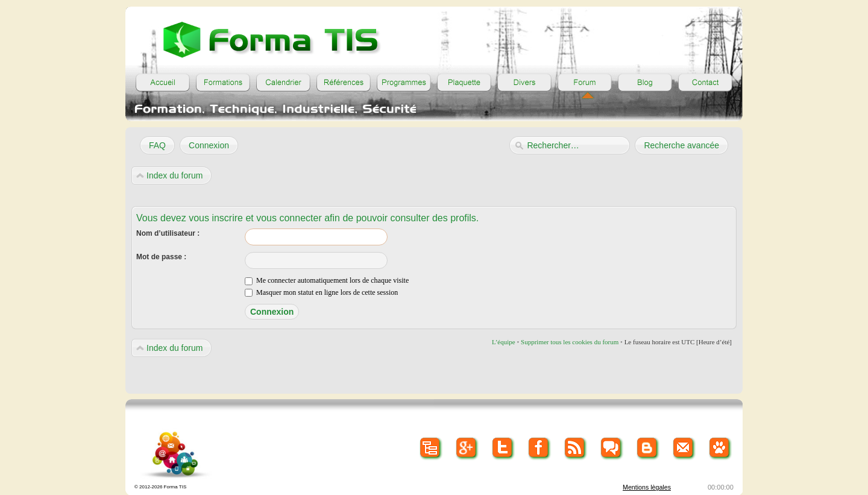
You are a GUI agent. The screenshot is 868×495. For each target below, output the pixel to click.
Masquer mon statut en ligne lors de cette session (321, 292)
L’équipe (504, 342)
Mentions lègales (647, 487)
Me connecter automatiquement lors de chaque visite (327, 280)
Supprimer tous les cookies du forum (570, 342)
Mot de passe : (161, 257)
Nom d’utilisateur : (168, 233)
